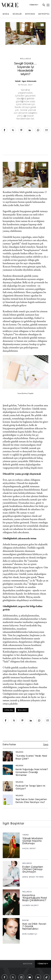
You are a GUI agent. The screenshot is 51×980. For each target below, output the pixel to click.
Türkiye (43, 964)
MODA (6, 14)
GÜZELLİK (17, 14)
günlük (9, 710)
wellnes (22, 710)
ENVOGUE (30, 14)
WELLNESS (26, 59)
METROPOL (44, 14)
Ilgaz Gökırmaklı (29, 81)
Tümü (46, 745)
